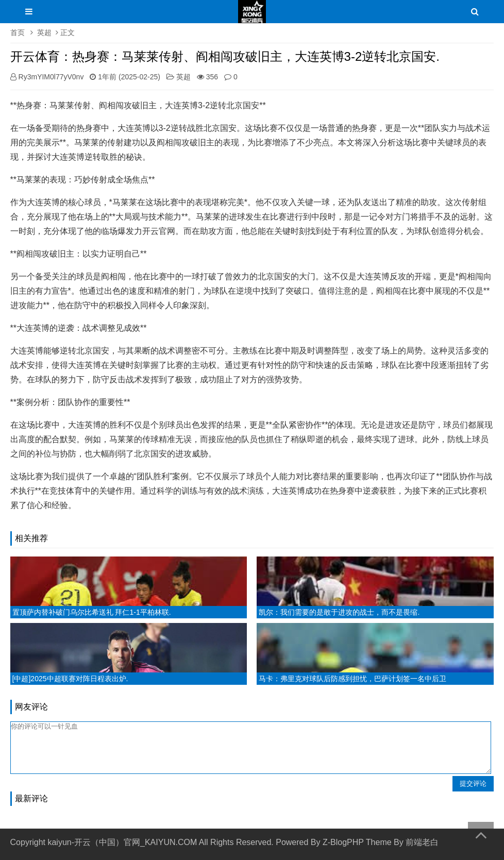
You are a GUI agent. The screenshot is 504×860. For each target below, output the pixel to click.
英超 (44, 32)
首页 (18, 32)
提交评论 (473, 783)
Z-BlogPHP (343, 842)
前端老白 (422, 842)
